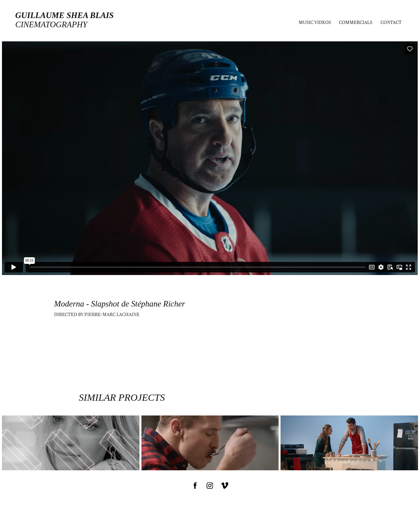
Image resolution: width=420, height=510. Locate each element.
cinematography (51, 24)
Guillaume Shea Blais (64, 15)
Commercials (356, 22)
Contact (391, 22)
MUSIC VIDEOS (315, 22)
